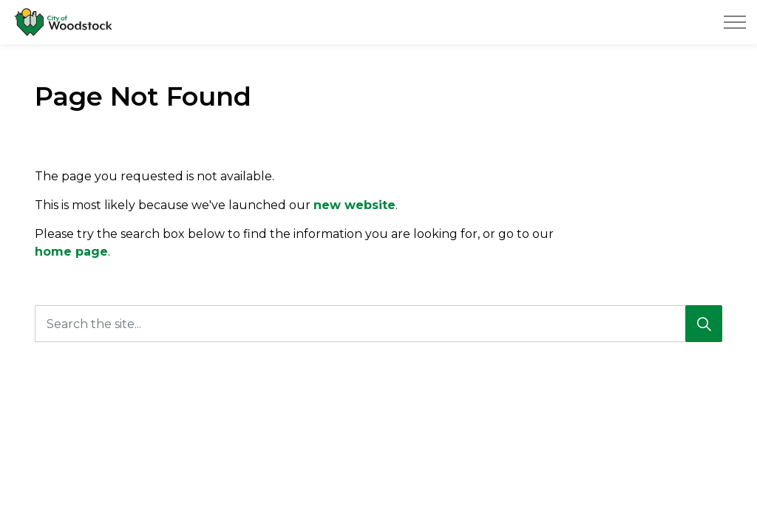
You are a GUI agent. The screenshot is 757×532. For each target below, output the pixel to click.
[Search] (704, 324)
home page (71, 252)
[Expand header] (735, 22)
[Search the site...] (378, 324)
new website (354, 205)
